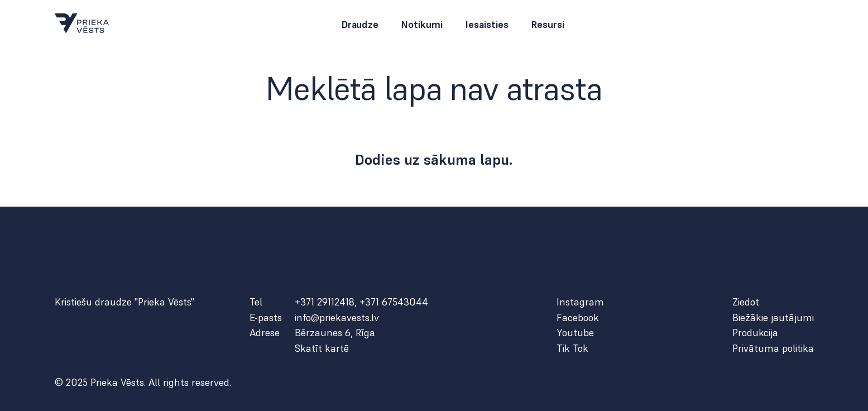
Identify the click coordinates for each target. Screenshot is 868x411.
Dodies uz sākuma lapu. (434, 160)
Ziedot (746, 302)
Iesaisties (487, 25)
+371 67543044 (394, 302)
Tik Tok (572, 348)
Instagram (580, 302)
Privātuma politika (773, 348)
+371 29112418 (325, 302)
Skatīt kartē (322, 348)
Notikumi (422, 25)
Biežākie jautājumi (773, 318)
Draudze (360, 25)
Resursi (548, 25)
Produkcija (755, 333)
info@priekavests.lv (337, 318)
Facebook (578, 318)
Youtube (575, 333)
